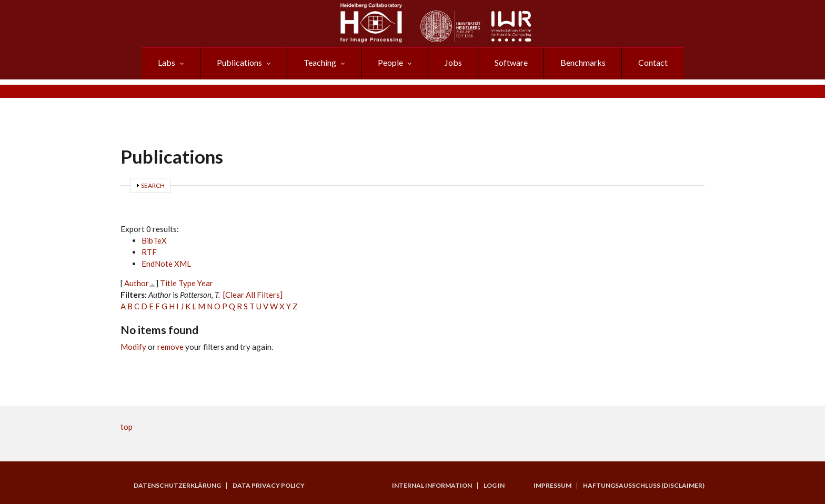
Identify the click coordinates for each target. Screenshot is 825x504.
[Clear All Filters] (253, 295)
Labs (167, 62)
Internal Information (432, 486)
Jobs (453, 62)
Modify (133, 347)
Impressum (552, 486)
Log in (494, 486)
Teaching (320, 62)
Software (511, 62)
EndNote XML (166, 264)
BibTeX (154, 240)
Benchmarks (583, 62)
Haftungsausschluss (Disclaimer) (644, 486)
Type (187, 283)
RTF (149, 252)
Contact (653, 62)
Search (153, 185)
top (127, 427)
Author (137, 283)
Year (205, 283)
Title (168, 283)
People (390, 62)
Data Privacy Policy (269, 486)
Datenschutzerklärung (177, 486)
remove (170, 347)
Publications (239, 62)
